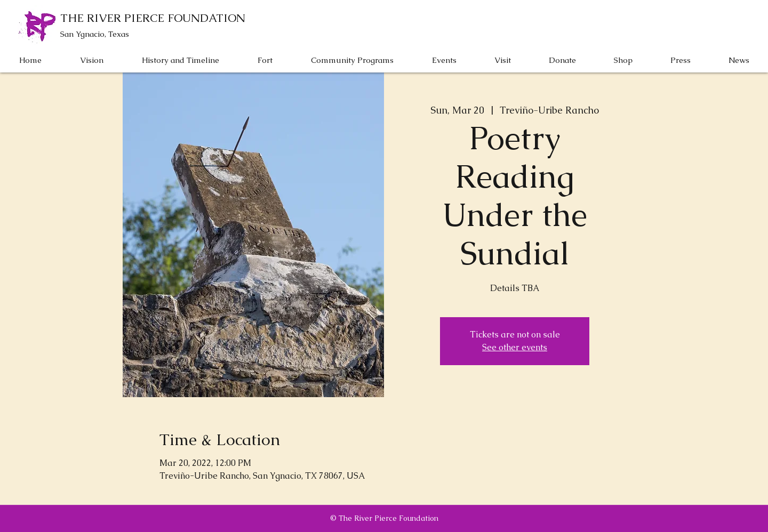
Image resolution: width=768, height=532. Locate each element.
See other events (515, 347)
